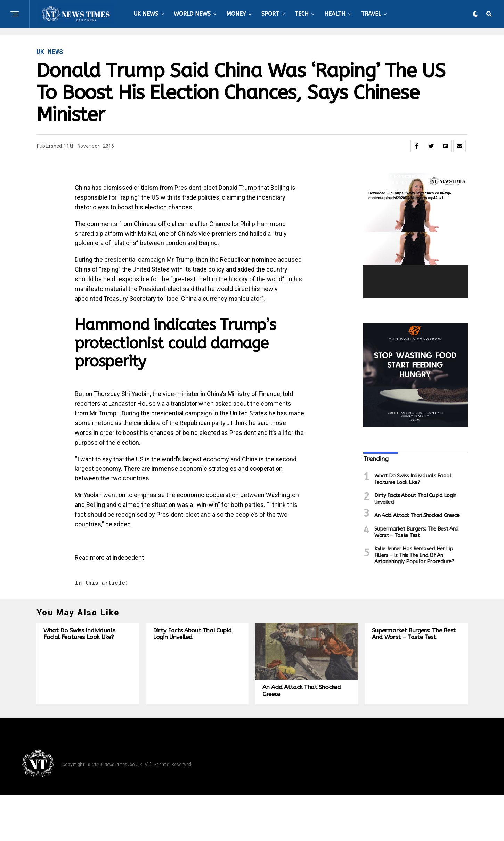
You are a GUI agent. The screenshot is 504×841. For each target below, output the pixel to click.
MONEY (236, 14)
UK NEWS (146, 14)
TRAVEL (371, 14)
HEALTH (335, 14)
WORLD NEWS (192, 14)
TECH (302, 14)
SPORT (270, 14)
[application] (415, 236)
